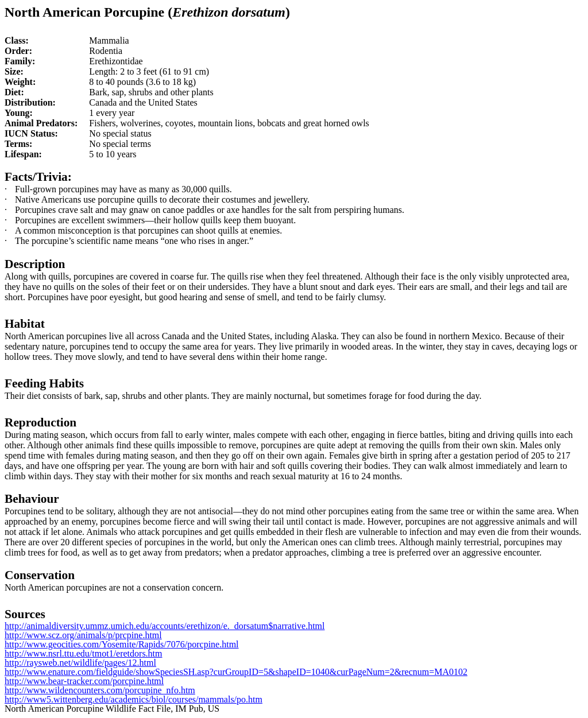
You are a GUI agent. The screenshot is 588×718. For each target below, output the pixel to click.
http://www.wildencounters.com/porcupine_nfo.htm (100, 690)
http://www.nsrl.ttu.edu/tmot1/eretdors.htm (84, 653)
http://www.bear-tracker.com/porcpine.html (84, 681)
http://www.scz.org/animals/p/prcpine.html (83, 635)
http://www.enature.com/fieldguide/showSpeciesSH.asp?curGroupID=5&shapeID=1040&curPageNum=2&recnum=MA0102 (236, 672)
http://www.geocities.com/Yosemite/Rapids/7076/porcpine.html (122, 644)
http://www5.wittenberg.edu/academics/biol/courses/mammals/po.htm (134, 699)
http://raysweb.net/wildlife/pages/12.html (80, 663)
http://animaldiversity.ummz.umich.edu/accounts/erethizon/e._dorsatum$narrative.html (165, 626)
